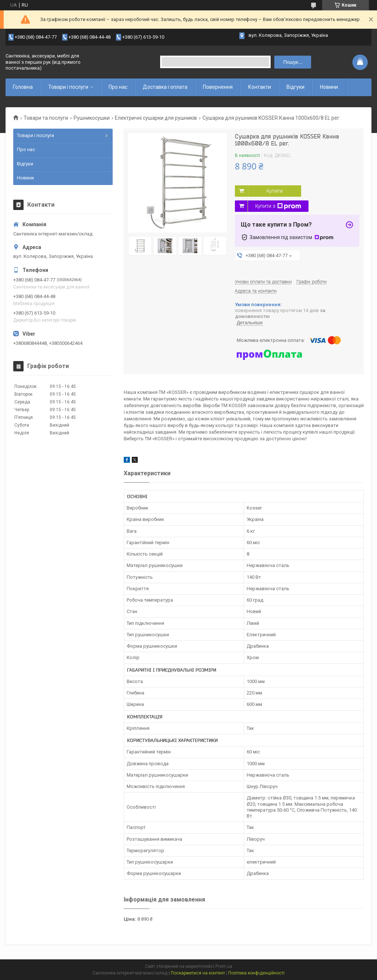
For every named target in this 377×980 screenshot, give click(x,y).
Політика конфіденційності (256, 973)
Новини (329, 87)
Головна (23, 87)
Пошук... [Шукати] (293, 62)
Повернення (218, 87)
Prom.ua (224, 966)
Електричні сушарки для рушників (156, 118)
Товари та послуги (46, 118)
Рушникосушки (92, 118)
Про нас (118, 87)
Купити (275, 191)
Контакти (260, 87)
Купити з (278, 206)
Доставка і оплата (165, 87)
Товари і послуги (68, 87)
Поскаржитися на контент (198, 973)
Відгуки (295, 87)
